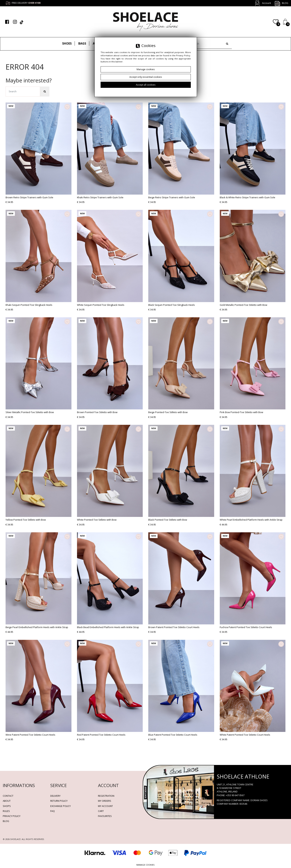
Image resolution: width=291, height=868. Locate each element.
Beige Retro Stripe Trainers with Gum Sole (172, 197)
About (7, 801)
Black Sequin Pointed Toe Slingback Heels (172, 305)
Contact (8, 796)
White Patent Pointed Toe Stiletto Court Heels (245, 735)
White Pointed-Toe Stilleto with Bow (97, 520)
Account (267, 3)
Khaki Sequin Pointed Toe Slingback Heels (29, 305)
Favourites (105, 816)
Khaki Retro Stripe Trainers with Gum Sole (100, 197)
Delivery (55, 796)
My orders (105, 801)
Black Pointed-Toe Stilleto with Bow (168, 520)
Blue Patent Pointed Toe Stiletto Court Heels (173, 735)
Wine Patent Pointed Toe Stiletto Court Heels (30, 735)
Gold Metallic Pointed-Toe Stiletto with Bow (243, 305)
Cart (101, 811)
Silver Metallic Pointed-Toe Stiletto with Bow (30, 412)
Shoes (67, 43)
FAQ (53, 811)
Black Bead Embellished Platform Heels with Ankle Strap (108, 627)
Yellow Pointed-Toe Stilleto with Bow (26, 520)
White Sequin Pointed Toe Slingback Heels (101, 305)
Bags (82, 43)
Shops (7, 806)
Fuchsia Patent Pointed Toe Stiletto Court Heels (246, 627)
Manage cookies (145, 865)
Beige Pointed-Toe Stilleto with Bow (168, 412)
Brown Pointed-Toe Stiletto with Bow (97, 412)
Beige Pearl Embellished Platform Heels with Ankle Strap (37, 627)
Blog (281, 3)
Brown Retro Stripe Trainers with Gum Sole (29, 197)
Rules (6, 811)
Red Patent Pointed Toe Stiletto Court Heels (101, 735)
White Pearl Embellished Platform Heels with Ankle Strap (251, 520)
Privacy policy (12, 816)
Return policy (59, 801)
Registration (106, 796)
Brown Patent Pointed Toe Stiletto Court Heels (174, 627)
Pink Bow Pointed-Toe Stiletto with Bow (241, 412)
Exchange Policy (61, 806)
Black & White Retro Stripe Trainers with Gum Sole (247, 197)
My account (105, 806)
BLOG (6, 821)
